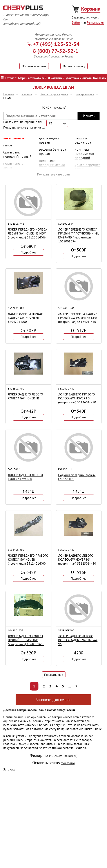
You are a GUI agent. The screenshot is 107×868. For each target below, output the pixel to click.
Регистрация (95, 22)
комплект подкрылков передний (84, 153)
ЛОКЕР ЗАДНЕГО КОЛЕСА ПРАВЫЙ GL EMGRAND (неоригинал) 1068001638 (26, 640)
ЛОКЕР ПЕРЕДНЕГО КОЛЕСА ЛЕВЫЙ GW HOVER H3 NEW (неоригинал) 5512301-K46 (27, 233)
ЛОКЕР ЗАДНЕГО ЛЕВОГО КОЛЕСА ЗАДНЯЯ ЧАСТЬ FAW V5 (78, 640)
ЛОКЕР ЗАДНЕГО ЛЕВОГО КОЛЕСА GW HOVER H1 (25, 396)
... (70, 686)
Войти (76, 22)
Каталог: (9, 78)
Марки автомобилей (32, 78)
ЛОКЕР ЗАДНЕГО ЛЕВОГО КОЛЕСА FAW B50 (25, 477)
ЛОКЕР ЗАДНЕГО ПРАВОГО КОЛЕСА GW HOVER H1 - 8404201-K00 (26, 318)
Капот (8, 145)
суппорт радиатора (83, 140)
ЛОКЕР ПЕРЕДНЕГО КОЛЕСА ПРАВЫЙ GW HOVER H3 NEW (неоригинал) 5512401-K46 (78, 318)
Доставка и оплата (79, 78)
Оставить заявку (74, 66)
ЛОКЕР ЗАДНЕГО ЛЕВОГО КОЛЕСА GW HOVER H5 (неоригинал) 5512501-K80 (77, 560)
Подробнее (28, 252)
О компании (56, 78)
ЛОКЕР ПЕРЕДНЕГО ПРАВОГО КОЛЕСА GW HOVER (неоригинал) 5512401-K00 (28, 560)
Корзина (91, 9)
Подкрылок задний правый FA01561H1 (77, 477)
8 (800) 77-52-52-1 (56, 51)
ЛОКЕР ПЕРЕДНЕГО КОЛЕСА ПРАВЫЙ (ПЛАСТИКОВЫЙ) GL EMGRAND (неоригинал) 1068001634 (79, 235)
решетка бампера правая (53, 151)
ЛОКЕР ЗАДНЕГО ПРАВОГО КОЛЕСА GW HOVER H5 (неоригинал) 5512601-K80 (77, 398)
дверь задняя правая (49, 140)
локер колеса (14, 138)
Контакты (100, 78)
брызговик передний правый (17, 154)
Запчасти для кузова (54, 700)
